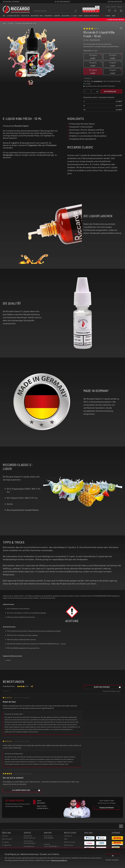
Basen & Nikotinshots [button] (92, 16)
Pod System (51, 145)
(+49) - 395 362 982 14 (51, 846)
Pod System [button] (25, 16)
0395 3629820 (49, 838)
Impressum (68, 836)
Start (4, 23)
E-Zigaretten (7, 845)
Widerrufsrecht (70, 842)
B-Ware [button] (108, 16)
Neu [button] (4, 16)
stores (108, 7)
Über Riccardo (7, 839)
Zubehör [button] (57, 16)
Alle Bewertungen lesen (26, 790)
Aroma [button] (80, 16)
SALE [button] (102, 16)
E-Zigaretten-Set (34, 145)
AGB (66, 839)
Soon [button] (113, 16)
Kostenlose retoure (115, 2)
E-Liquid (13, 143)
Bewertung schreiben (107, 687)
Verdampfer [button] (48, 16)
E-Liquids (5, 842)
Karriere (120, 7)
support (114, 7)
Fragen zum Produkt (107, 808)
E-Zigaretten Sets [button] (13, 16)
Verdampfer (8, 155)
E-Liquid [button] (74, 16)
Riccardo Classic (21, 126)
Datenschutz (69, 845)
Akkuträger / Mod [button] (37, 16)
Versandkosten (98, 81)
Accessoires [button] (66, 16)
